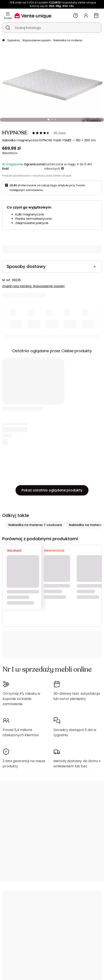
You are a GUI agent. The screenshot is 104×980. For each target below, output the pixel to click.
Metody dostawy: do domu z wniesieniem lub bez (77, 764)
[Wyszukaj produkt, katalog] (8, 28)
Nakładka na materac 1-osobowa (35, 525)
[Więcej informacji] (62, 169)
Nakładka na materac (68, 40)
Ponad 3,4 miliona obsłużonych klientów (21, 732)
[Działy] (8, 14)
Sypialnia (14, 40)
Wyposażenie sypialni (37, 40)
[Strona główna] (3, 41)
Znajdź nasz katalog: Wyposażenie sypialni (33, 286)
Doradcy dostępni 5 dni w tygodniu (75, 732)
